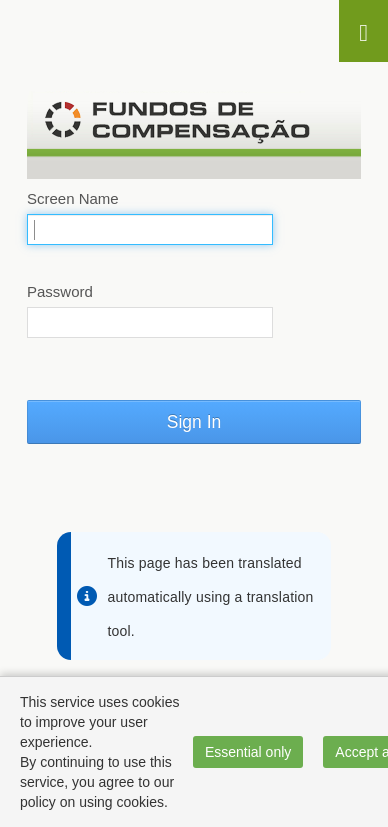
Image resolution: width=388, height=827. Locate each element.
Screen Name (73, 198)
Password (60, 291)
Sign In (194, 422)
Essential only (248, 752)
